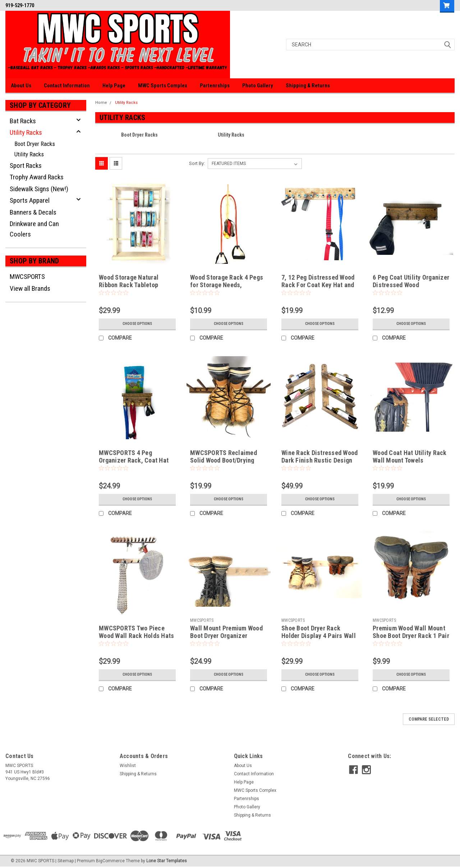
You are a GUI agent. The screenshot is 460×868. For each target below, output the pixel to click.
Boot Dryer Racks (35, 144)
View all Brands (30, 288)
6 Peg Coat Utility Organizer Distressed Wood (411, 281)
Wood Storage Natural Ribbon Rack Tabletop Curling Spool (129, 285)
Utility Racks (26, 132)
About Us (21, 86)
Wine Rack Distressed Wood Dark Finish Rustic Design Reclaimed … (319, 460)
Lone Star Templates (167, 861)
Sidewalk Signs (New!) (39, 189)
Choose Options (137, 324)
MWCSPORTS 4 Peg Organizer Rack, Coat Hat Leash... (134, 460)
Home (101, 103)
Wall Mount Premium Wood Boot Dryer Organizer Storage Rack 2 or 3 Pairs (226, 636)
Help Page (114, 86)
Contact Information (67, 86)
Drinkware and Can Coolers (34, 229)
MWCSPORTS (27, 277)
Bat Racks (23, 121)
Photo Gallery (258, 86)
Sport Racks (26, 166)
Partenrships (215, 86)
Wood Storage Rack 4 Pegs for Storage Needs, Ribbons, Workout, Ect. (227, 285)
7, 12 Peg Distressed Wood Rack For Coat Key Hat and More (318, 285)
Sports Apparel (30, 200)
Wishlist (128, 766)
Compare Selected (429, 719)
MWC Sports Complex (163, 86)
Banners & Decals (33, 212)
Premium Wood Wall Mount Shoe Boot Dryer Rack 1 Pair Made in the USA (411, 636)
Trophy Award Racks (37, 177)
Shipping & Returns (308, 86)
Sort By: (197, 163)
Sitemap (66, 861)
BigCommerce (110, 861)
